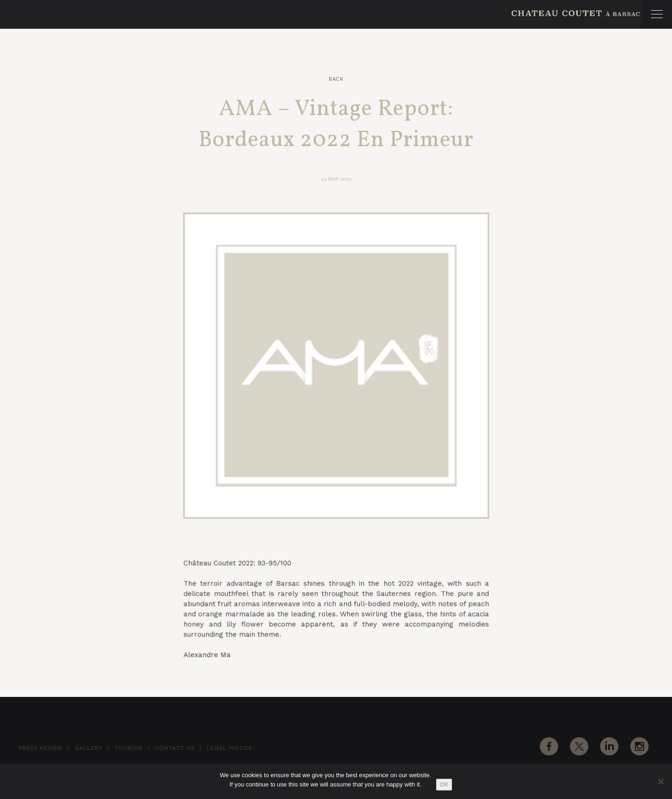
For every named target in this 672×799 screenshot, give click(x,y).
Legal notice (230, 748)
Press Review (41, 748)
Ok (444, 784)
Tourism (129, 748)
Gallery (89, 748)
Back (336, 79)
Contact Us (175, 748)
